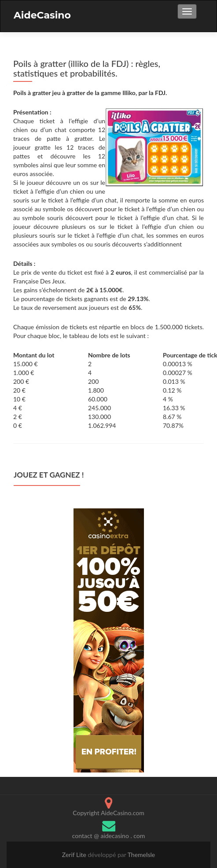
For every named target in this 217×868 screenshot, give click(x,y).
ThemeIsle (142, 855)
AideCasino (42, 15)
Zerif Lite (75, 855)
